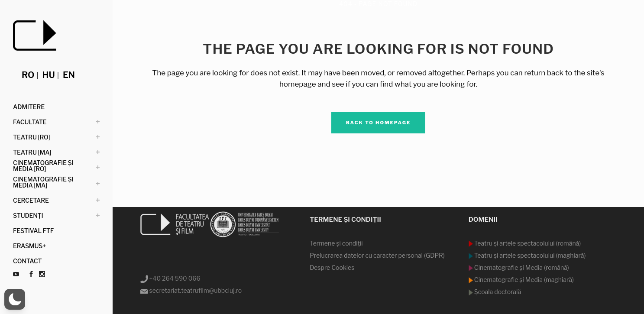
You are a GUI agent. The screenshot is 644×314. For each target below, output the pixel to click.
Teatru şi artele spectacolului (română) (527, 243)
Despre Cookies (332, 267)
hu (49, 75)
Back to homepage (379, 123)
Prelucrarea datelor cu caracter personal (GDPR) (377, 255)
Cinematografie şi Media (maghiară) (523, 280)
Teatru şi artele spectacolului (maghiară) (529, 255)
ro (28, 75)
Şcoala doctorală (497, 292)
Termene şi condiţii (336, 243)
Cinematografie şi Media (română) (521, 267)
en (69, 75)
